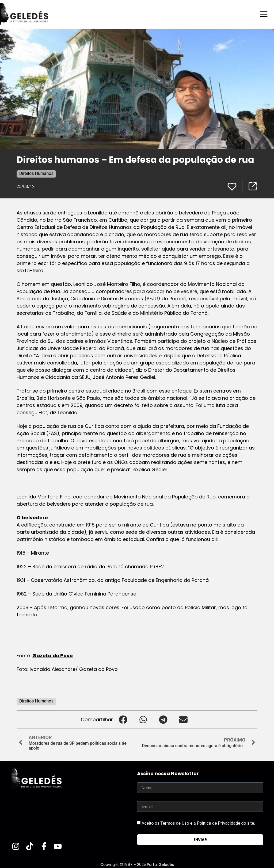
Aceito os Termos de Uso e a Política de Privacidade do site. (198, 823)
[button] (123, 719)
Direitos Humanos (36, 173)
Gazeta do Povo (53, 655)
